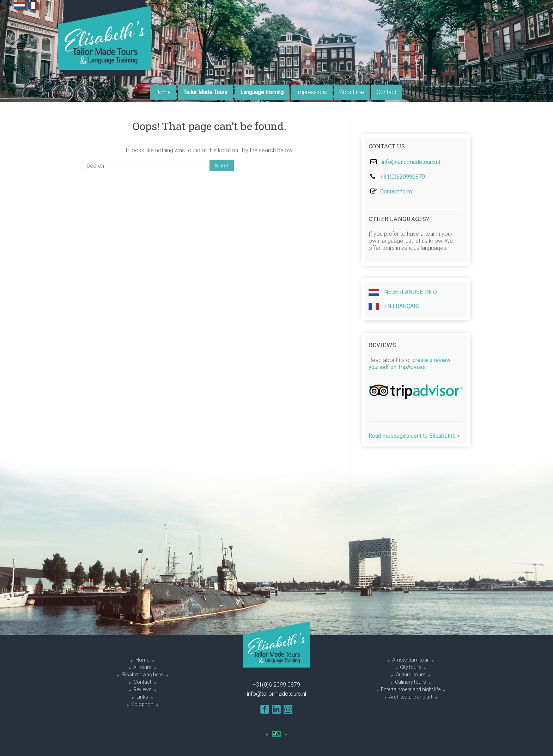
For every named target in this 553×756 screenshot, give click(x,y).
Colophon (142, 704)
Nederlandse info (403, 292)
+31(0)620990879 (403, 177)
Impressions (312, 92)
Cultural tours (411, 675)
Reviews (142, 689)
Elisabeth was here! (142, 675)
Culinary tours (411, 682)
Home (163, 92)
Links (142, 697)
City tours (411, 667)
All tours (142, 667)
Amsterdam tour (411, 660)
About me (352, 92)
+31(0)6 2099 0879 (276, 685)
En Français (394, 306)
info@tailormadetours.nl (411, 162)
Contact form (396, 192)
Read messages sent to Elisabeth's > (414, 436)
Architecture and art (411, 697)
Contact (387, 92)
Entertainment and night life (411, 689)
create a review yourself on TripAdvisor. (409, 364)
